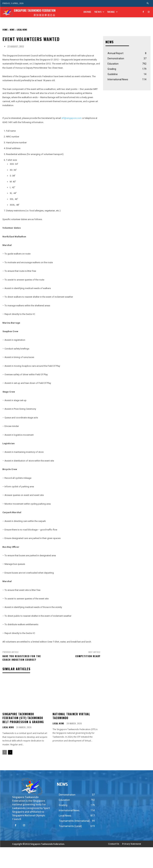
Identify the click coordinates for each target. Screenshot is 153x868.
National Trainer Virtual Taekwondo (71, 716)
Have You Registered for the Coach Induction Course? (22, 658)
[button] (148, 3)
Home (5, 30)
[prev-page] (5, 752)
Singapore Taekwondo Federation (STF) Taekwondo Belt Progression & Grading (23, 718)
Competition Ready (88, 656)
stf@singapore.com (72, 118)
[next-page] (10, 752)
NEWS (12, 30)
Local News (22, 30)
